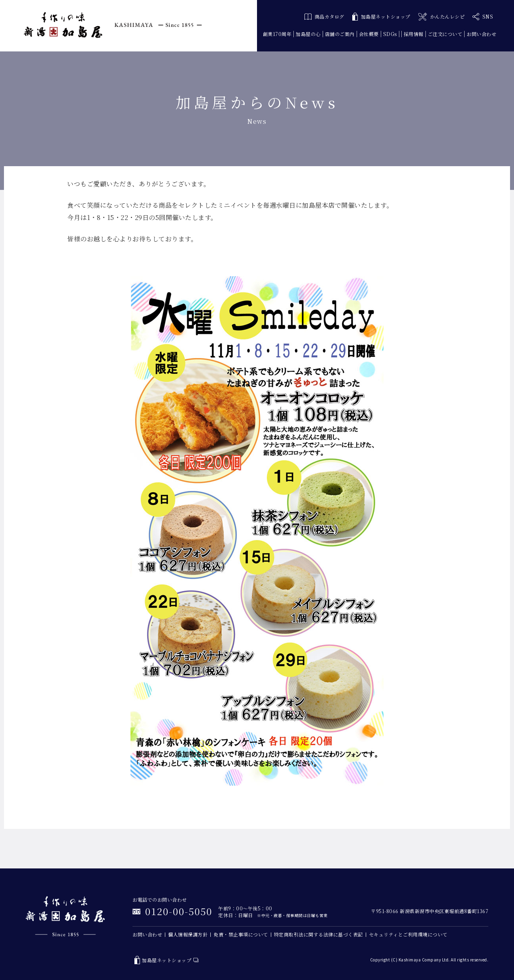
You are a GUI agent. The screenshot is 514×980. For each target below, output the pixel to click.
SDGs (390, 34)
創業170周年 (277, 34)
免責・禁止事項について (241, 934)
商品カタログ (324, 16)
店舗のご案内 (340, 34)
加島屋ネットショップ (381, 17)
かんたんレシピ (441, 17)
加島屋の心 (308, 34)
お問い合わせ (481, 34)
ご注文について (445, 34)
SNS (483, 17)
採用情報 (414, 34)
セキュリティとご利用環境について (408, 934)
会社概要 (369, 34)
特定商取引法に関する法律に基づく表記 (318, 934)
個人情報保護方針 (188, 934)
